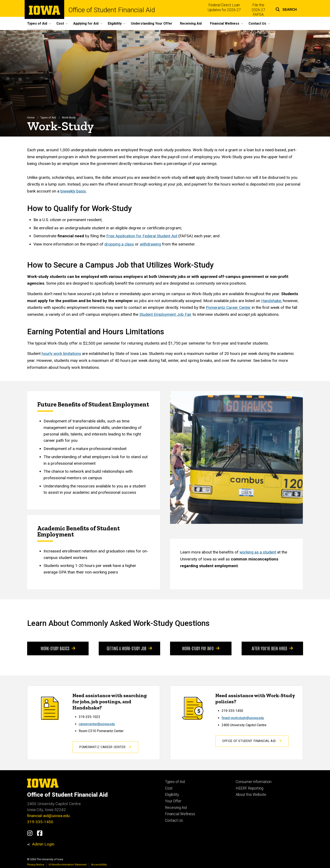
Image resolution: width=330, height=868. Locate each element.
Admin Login (43, 844)
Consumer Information (254, 782)
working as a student (258, 552)
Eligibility (172, 795)
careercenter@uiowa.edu (97, 724)
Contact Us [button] (257, 23)
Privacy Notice (36, 865)
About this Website (251, 795)
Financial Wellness (180, 814)
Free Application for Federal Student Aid (142, 236)
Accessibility (99, 865)
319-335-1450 (40, 822)
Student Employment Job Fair (165, 314)
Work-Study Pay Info (201, 648)
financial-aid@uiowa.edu (48, 816)
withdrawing (150, 244)
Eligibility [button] (115, 23)
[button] (286, 9)
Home (31, 117)
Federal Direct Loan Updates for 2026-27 (224, 7)
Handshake (271, 301)
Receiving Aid (191, 23)
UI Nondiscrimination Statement (68, 865)
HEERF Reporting (249, 788)
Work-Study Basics (58, 648)
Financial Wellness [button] (225, 23)
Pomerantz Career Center (228, 307)
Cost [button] (60, 23)
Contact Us (174, 820)
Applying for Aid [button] (86, 23)
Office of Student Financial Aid (112, 10)
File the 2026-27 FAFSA (258, 10)
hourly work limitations (61, 354)
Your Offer (173, 801)
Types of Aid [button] (37, 23)
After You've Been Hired (272, 648)
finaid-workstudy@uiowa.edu (243, 718)
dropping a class (119, 244)
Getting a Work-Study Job (129, 648)
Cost (169, 788)
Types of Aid (48, 117)
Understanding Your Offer (152, 23)
